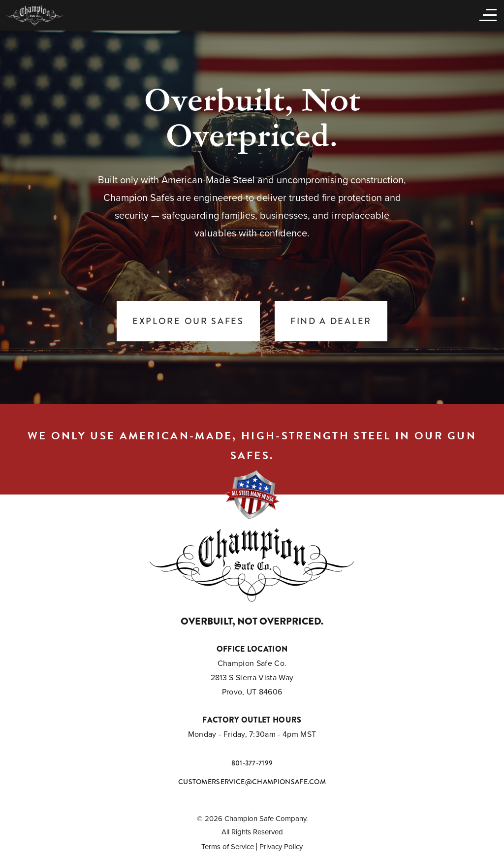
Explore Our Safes (188, 321)
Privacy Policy (281, 847)
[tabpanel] (252, 217)
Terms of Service (228, 847)
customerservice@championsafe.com (252, 782)
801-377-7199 (252, 763)
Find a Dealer (331, 321)
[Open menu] (486, 14)
